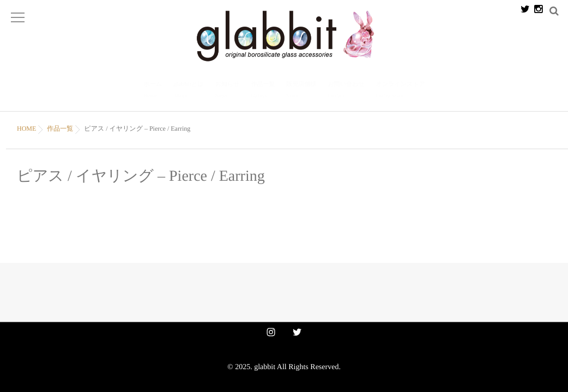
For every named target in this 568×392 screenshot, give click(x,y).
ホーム (153, 87)
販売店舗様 (301, 87)
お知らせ (228, 87)
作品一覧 (263, 87)
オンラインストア (400, 87)
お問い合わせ (346, 87)
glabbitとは (189, 87)
